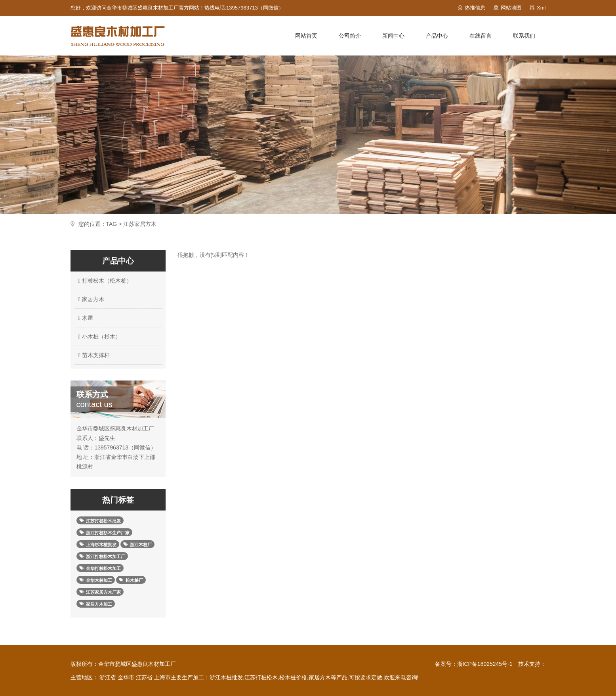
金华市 (126, 677)
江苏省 (144, 677)
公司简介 (350, 36)
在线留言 (481, 36)
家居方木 (90, 299)
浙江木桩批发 (226, 677)
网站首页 (306, 36)
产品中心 (437, 36)
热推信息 (475, 8)
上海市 (162, 677)
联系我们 (524, 36)
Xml (541, 8)
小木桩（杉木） (99, 337)
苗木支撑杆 (93, 355)
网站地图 (511, 8)
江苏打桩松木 (261, 677)
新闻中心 (393, 36)
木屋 (85, 318)
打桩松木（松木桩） (104, 281)
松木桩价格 (293, 677)
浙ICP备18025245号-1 (485, 664)
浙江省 (108, 677)
